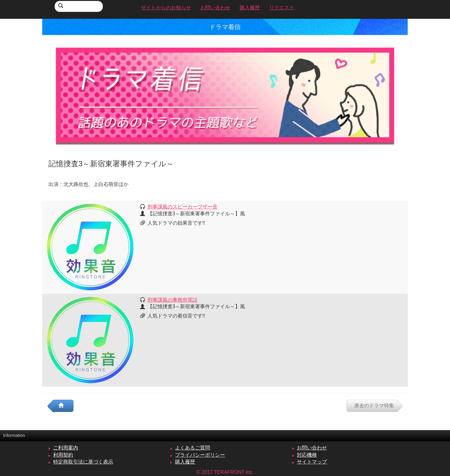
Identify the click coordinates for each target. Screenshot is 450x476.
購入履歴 (185, 462)
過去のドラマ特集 (374, 406)
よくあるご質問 (192, 448)
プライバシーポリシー (200, 455)
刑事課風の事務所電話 (172, 300)
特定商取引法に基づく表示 (83, 462)
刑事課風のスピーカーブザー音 (182, 207)
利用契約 (63, 455)
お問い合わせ (312, 448)
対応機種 (307, 455)
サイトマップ (312, 462)
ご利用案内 (66, 448)
